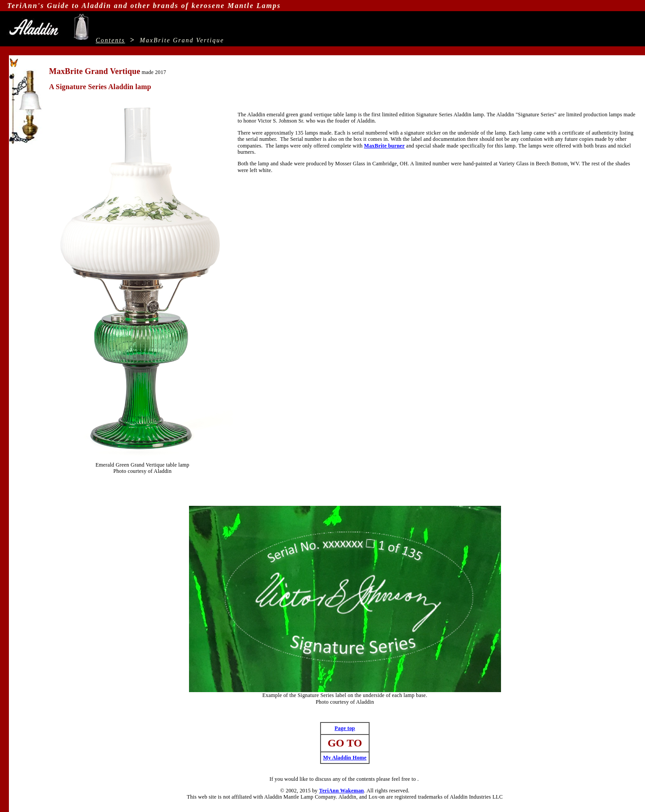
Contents (111, 40)
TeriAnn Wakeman (342, 791)
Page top (345, 728)
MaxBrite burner (384, 146)
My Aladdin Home (345, 758)
